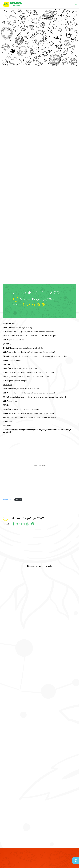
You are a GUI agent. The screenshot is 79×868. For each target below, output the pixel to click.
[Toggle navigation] (76, 4)
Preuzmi (18, 500)
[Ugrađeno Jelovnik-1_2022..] (39, 466)
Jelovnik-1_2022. (8, 500)
